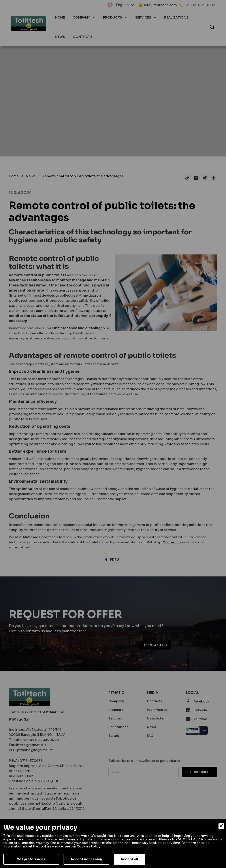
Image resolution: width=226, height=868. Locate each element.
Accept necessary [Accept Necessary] (86, 859)
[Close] (221, 826)
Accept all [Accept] (129, 859)
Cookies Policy (89, 846)
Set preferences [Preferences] (31, 859)
